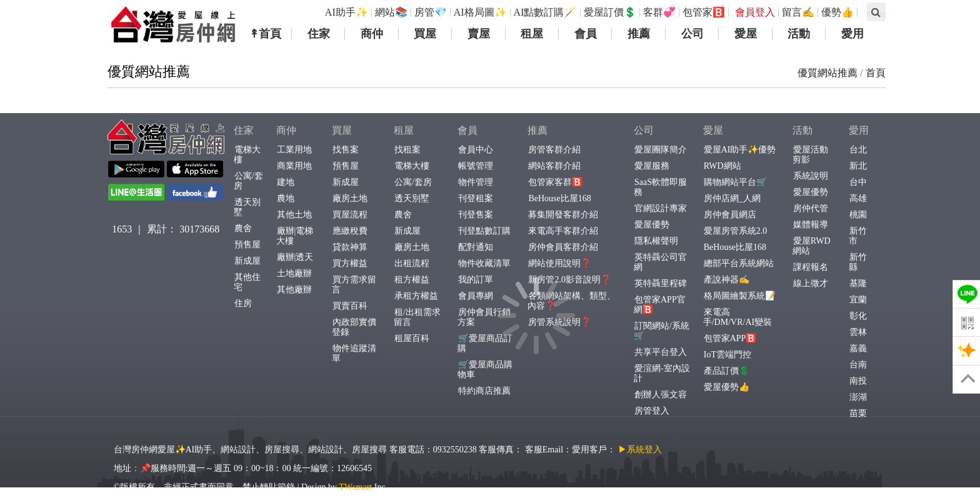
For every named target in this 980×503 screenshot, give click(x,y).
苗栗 (858, 413)
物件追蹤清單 (354, 353)
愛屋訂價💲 (610, 12)
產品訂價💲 (726, 371)
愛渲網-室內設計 (662, 373)
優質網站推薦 (827, 73)
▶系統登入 (640, 450)
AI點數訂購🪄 (545, 12)
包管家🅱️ (704, 12)
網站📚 (391, 12)
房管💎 (431, 12)
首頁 (876, 73)
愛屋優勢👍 (726, 387)
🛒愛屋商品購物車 (485, 370)
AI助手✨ (347, 12)
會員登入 (755, 12)
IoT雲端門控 (727, 355)
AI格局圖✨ (480, 12)
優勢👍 (837, 12)
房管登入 (652, 411)
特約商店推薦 (484, 391)
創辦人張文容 (660, 395)
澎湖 (858, 397)
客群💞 (659, 12)
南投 (858, 381)
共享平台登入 (660, 352)
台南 (858, 365)
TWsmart (355, 487)
